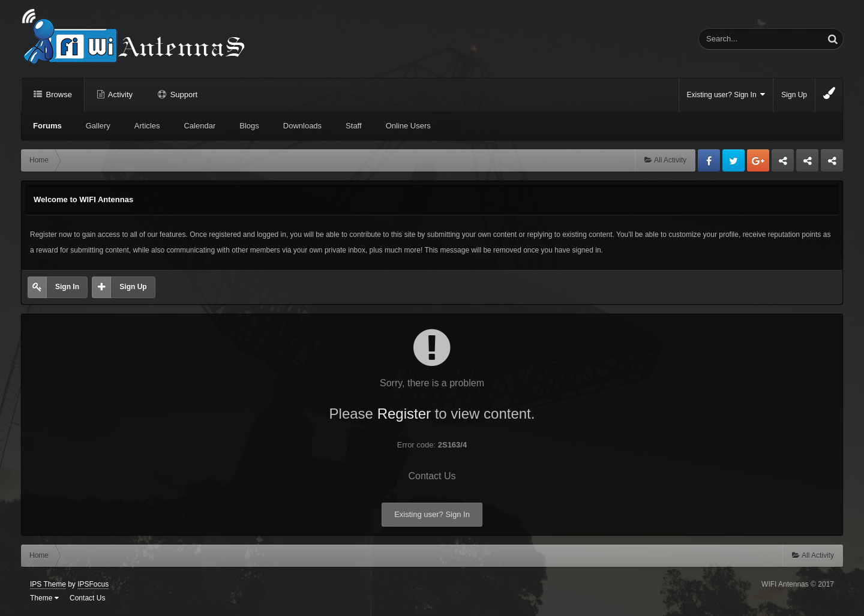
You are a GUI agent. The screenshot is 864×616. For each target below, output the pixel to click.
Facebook (709, 160)
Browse (58, 94)
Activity (119, 94)
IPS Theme (48, 584)
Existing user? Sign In (726, 94)
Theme (44, 598)
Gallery (98, 126)
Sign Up (794, 95)
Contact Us (432, 476)
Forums (47, 126)
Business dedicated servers (783, 164)
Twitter (733, 160)
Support (183, 94)
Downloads (302, 126)
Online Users (408, 126)
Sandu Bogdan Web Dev (832, 164)
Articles (147, 126)
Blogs (249, 126)
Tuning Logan (808, 164)
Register (404, 414)
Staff (354, 126)
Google (758, 160)
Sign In (67, 287)
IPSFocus (93, 584)
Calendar (199, 126)
